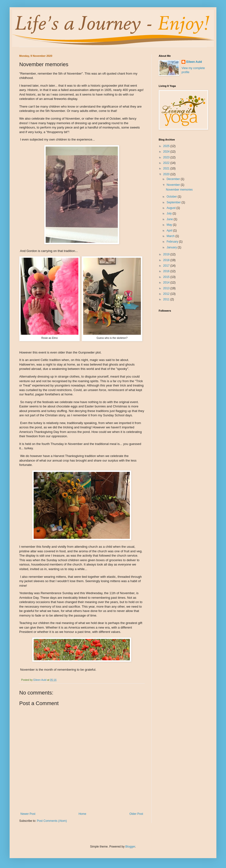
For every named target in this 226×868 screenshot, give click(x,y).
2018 (167, 260)
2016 (167, 271)
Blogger (130, 847)
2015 (167, 277)
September (174, 202)
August (172, 208)
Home (82, 814)
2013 (167, 288)
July (170, 213)
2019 (167, 254)
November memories (179, 190)
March (171, 236)
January (172, 247)
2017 (167, 266)
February (173, 242)
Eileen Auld (194, 62)
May (170, 225)
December (174, 179)
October (172, 197)
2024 (167, 152)
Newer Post (28, 814)
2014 (167, 283)
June (170, 219)
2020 (167, 174)
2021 (167, 168)
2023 (167, 157)
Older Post (136, 814)
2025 (167, 146)
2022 (167, 163)
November (174, 185)
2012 (167, 294)
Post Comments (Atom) (52, 821)
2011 (167, 299)
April (170, 231)
